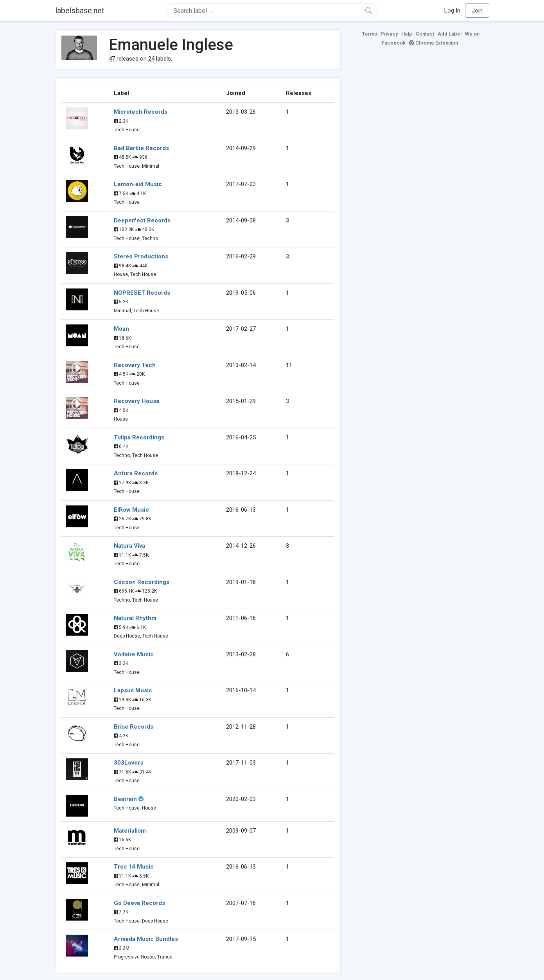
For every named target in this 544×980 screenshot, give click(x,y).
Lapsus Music (133, 690)
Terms (370, 34)
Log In (452, 11)
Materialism (130, 831)
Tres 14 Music (134, 867)
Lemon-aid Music (138, 184)
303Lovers (128, 763)
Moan (121, 329)
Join (477, 11)
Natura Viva (129, 546)
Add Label (450, 34)
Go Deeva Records (139, 903)
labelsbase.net (80, 11)
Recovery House (137, 401)
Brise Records (134, 727)
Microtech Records (141, 112)
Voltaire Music (134, 654)
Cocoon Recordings (142, 582)
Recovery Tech (135, 365)
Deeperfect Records (142, 220)
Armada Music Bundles (146, 939)
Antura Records (136, 473)
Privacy (389, 34)
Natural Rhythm (135, 618)
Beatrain (125, 799)
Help (407, 34)
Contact (425, 34)
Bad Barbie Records (141, 148)
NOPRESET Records (142, 293)
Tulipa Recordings (139, 437)
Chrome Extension (434, 43)
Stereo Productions (141, 256)
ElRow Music (131, 510)
